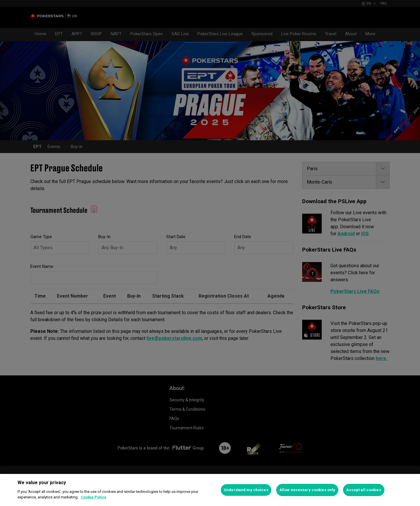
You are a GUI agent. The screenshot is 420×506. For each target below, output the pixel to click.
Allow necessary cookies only (307, 490)
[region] (210, 490)
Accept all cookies (364, 490)
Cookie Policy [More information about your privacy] (93, 497)
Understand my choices (246, 490)
